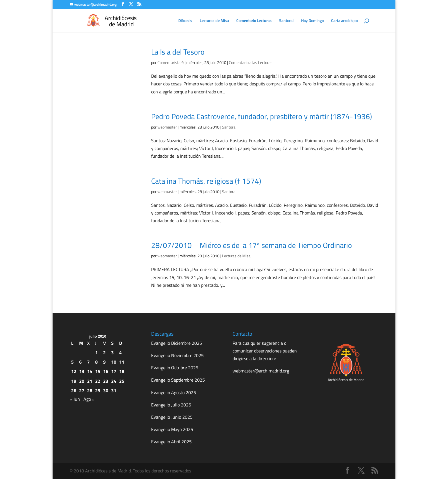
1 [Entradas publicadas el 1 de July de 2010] (96, 352)
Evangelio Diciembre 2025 (177, 343)
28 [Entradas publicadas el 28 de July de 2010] (90, 390)
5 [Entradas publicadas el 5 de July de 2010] (72, 362)
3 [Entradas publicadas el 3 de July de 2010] (112, 352)
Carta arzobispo (344, 21)
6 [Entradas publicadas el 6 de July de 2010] (80, 362)
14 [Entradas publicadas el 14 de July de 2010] (90, 371)
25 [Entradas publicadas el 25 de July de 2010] (122, 381)
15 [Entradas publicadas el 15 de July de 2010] (98, 371)
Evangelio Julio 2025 (171, 405)
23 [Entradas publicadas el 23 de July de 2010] (106, 381)
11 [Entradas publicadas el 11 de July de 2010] (122, 362)
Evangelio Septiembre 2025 (178, 380)
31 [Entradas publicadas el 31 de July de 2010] (114, 390)
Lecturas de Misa (214, 21)
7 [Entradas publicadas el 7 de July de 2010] (88, 362)
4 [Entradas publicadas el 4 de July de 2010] (120, 352)
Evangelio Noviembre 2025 (177, 355)
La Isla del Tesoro (178, 52)
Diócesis (185, 21)
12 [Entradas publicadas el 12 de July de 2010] (74, 371)
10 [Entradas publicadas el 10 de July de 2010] (114, 362)
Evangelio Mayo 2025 (172, 429)
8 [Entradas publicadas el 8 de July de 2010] (96, 362)
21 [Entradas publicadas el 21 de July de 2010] (90, 381)
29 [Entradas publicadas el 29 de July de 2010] (98, 390)
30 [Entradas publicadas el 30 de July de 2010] (106, 390)
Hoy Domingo (312, 21)
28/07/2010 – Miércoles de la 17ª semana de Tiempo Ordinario (252, 245)
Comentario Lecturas (254, 21)
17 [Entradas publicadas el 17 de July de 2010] (114, 371)
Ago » (89, 399)
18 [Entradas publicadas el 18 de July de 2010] (122, 371)
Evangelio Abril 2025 (171, 442)
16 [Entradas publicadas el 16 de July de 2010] (106, 371)
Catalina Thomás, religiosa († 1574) (206, 181)
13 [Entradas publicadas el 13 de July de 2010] (82, 371)
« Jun (75, 399)
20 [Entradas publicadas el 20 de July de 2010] (82, 381)
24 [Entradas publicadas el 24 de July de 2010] (114, 381)
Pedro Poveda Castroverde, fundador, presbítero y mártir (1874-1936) (262, 116)
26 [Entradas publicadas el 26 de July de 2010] (74, 390)
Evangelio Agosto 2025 (174, 392)
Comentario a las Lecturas (251, 62)
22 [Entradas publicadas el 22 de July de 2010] (98, 381)
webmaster (167, 127)
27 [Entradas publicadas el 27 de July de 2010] (82, 390)
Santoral (286, 21)
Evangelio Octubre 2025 (175, 368)
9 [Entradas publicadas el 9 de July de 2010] (104, 362)
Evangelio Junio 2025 (172, 417)
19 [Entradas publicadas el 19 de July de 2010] (74, 381)
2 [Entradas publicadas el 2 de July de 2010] (104, 352)
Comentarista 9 (171, 62)
